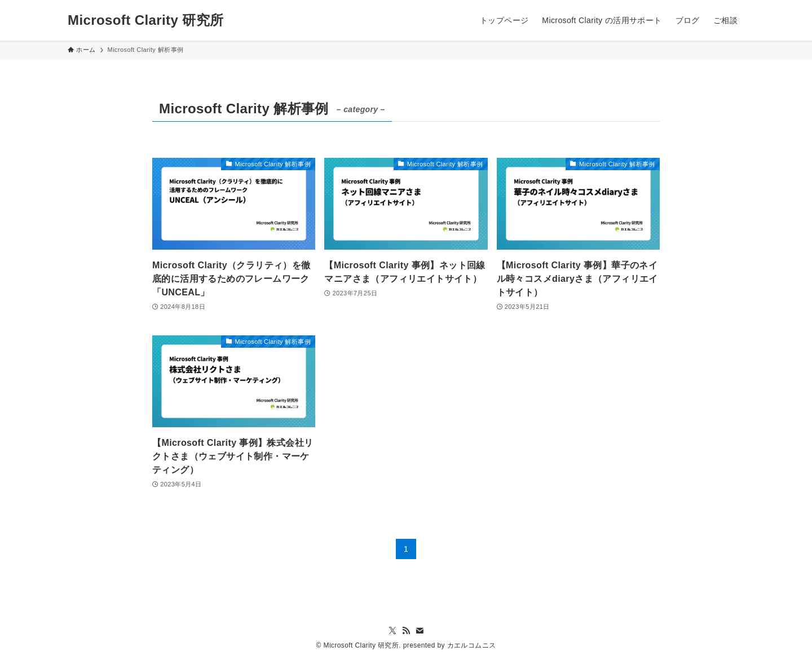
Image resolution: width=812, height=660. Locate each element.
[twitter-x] (392, 631)
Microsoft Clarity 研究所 (145, 20)
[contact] (420, 631)
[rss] (406, 631)
